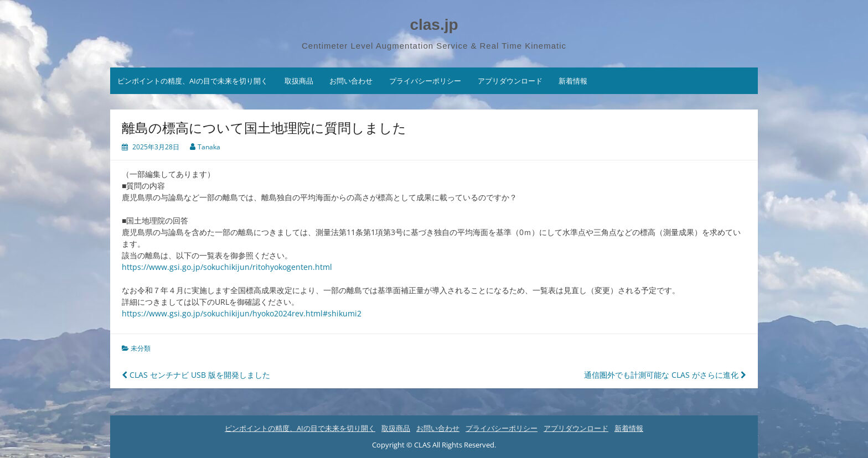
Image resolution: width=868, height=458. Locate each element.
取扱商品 (299, 81)
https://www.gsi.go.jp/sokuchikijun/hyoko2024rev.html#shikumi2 (242, 313)
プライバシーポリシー (425, 81)
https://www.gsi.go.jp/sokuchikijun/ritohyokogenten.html (227, 267)
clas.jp (434, 25)
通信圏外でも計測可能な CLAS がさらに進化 (665, 375)
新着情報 (573, 81)
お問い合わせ (351, 81)
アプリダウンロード (510, 81)
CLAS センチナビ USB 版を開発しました (196, 375)
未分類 (141, 348)
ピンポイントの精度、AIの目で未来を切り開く (193, 81)
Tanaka (209, 147)
